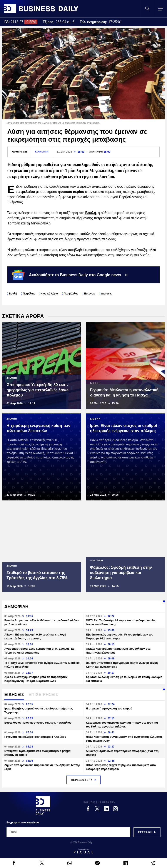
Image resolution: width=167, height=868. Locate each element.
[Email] (68, 832)
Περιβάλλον (71, 294)
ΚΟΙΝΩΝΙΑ (42, 152)
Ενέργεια (90, 294)
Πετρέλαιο (29, 294)
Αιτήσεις (106, 294)
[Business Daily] (43, 805)
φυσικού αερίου (71, 192)
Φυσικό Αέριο (49, 294)
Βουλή (91, 213)
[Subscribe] (145, 832)
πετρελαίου (26, 192)
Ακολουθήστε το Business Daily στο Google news (70, 275)
